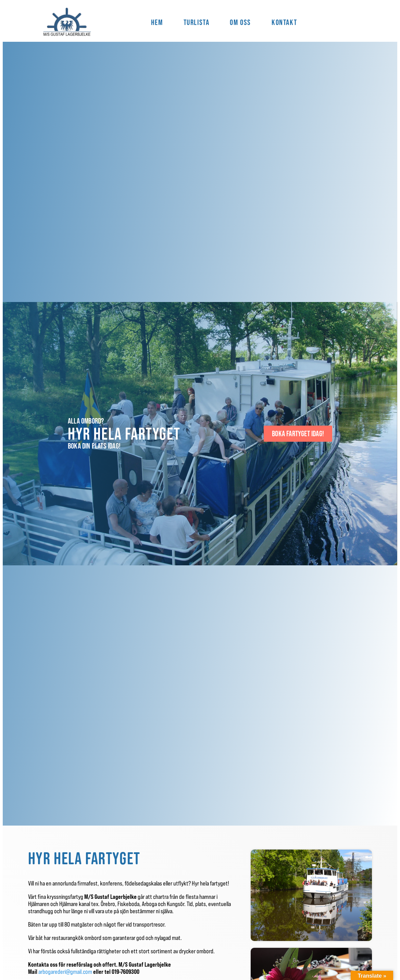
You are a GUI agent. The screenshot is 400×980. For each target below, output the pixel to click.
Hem (157, 22)
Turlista (197, 22)
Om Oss (240, 22)
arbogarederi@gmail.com (66, 972)
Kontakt (284, 22)
